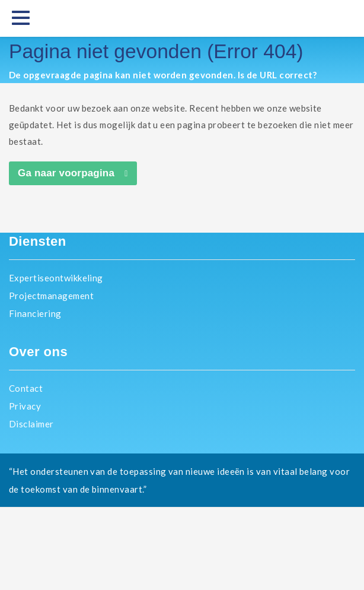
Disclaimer (31, 424)
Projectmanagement (51, 296)
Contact (26, 388)
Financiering (35, 313)
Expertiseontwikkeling (56, 278)
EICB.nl (182, 548)
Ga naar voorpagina (66, 173)
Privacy (25, 406)
